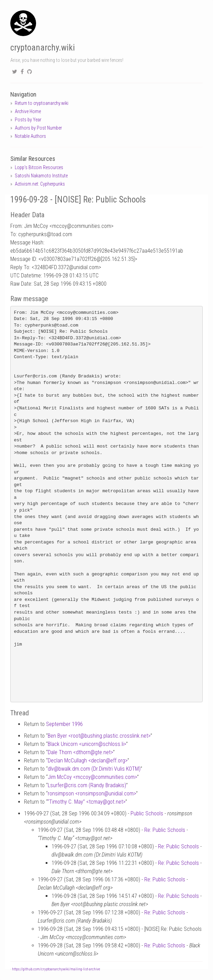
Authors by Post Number (38, 128)
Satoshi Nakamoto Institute (41, 176)
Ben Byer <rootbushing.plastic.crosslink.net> (99, 736)
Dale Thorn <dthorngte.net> (80, 752)
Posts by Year (28, 120)
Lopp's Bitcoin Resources (39, 167)
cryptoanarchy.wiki (43, 48)
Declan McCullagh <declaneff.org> (88, 761)
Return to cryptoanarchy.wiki (42, 103)
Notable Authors (30, 136)
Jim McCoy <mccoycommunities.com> (92, 777)
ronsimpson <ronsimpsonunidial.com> (92, 794)
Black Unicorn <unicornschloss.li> (87, 744)
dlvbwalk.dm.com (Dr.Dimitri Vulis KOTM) (94, 769)
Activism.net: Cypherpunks (40, 184)
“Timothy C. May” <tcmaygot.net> (86, 802)
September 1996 (64, 724)
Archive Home (28, 111)
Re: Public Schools (165, 830)
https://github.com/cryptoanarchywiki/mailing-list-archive (56, 969)
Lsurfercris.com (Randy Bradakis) (87, 785)
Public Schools (147, 813)
